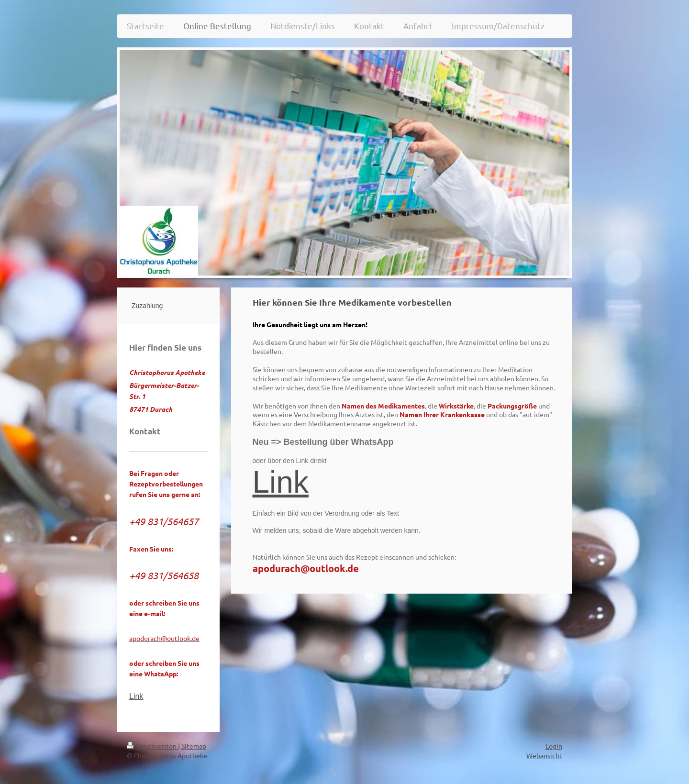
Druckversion (152, 746)
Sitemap (194, 746)
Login (554, 746)
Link (281, 482)
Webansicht (544, 755)
